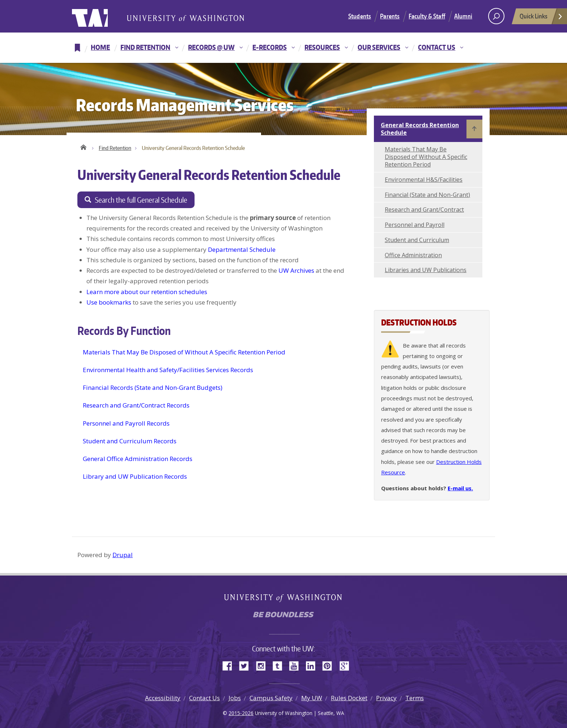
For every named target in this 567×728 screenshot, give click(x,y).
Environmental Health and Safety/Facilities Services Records (168, 370)
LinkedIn (313, 665)
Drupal (123, 555)
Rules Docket (349, 698)
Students (360, 16)
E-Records (270, 47)
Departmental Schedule (242, 249)
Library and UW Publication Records (135, 477)
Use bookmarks (109, 302)
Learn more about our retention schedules (147, 292)
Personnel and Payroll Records (126, 423)
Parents (390, 16)
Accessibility (163, 698)
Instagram (263, 665)
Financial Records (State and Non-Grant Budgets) (153, 387)
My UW (312, 698)
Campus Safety (271, 698)
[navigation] (283, 48)
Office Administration (413, 255)
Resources (322, 47)
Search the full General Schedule (141, 200)
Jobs (235, 698)
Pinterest (330, 665)
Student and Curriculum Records (130, 441)
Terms (415, 698)
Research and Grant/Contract (424, 210)
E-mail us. (460, 488)
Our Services (379, 47)
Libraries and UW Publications (426, 270)
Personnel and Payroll (415, 225)
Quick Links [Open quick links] (541, 18)
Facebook (230, 665)
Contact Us (437, 47)
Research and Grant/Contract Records (136, 406)
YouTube (297, 665)
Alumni (463, 16)
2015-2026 (241, 713)
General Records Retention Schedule (420, 129)
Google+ (346, 665)
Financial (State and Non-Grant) (427, 195)
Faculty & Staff (427, 16)
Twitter (247, 665)
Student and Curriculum (417, 240)
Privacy (386, 698)
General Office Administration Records (138, 459)
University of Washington (101, 16)
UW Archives (296, 270)
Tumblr (280, 665)
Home (100, 47)
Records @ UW (211, 47)
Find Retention (145, 47)
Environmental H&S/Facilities (424, 180)
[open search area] (496, 16)
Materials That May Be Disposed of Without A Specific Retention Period (184, 352)
